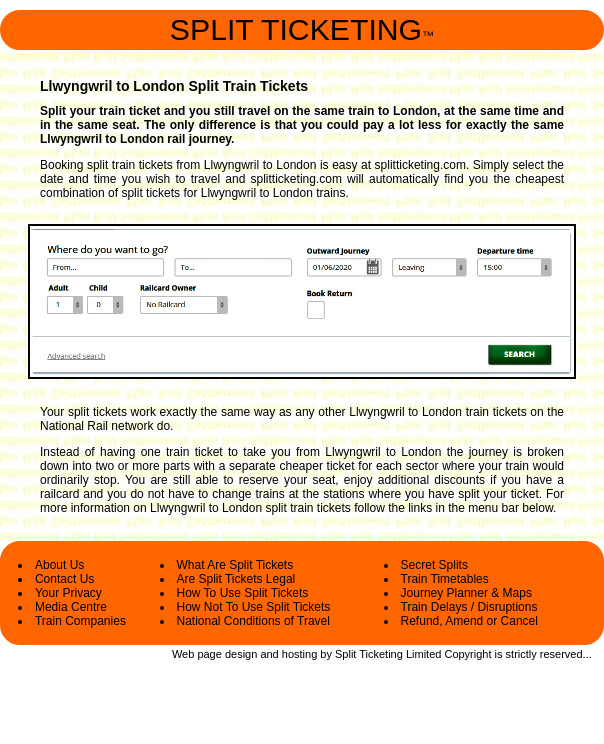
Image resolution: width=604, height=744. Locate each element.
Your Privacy (68, 593)
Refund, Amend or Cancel (469, 621)
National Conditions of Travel (253, 621)
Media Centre (71, 607)
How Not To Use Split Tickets (254, 607)
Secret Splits (434, 565)
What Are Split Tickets (235, 565)
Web (183, 654)
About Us (59, 565)
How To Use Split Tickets (243, 593)
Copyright (467, 654)
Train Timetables (445, 579)
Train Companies (80, 621)
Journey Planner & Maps (466, 593)
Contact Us (64, 579)
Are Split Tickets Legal (236, 579)
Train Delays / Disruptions (469, 607)
